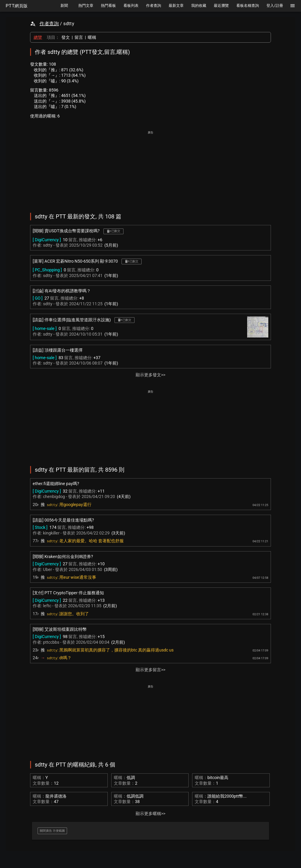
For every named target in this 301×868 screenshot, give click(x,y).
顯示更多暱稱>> (150, 814)
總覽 (38, 37)
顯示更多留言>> (150, 670)
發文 (66, 37)
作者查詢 (49, 24)
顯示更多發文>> (150, 375)
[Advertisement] (150, 169)
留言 (79, 37)
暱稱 (92, 37)
